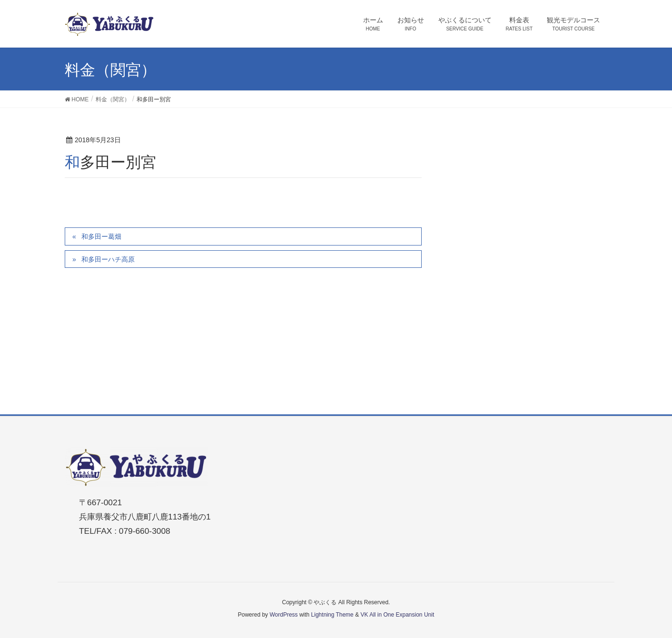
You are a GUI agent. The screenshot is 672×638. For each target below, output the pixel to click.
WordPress (283, 615)
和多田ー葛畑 (101, 236)
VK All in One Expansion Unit (397, 615)
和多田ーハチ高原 (108, 259)
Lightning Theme (332, 615)
